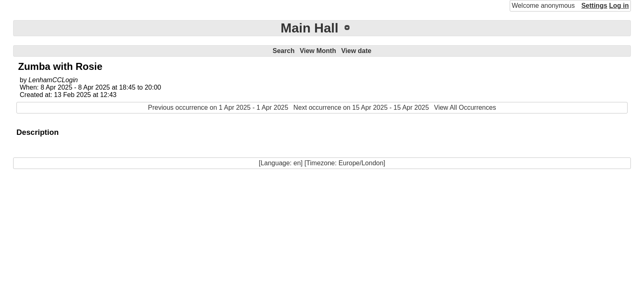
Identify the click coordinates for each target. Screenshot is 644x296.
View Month (318, 51)
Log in (619, 6)
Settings (594, 6)
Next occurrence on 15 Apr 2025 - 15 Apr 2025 (361, 108)
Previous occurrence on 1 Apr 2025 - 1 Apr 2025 (218, 108)
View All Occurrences (465, 108)
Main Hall (309, 28)
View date (356, 51)
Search (284, 51)
